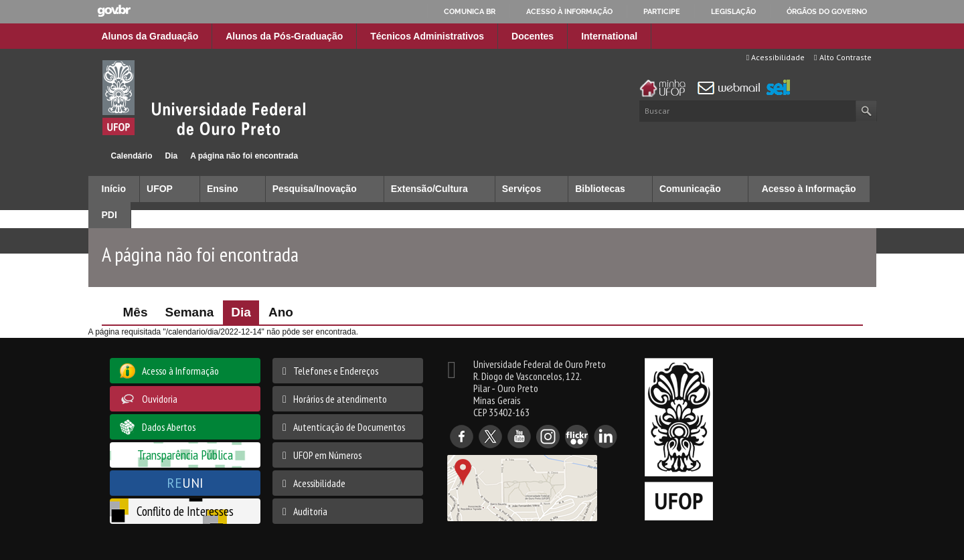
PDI (109, 215)
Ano (281, 312)
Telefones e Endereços (336, 371)
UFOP (160, 189)
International (609, 36)
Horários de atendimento (340, 399)
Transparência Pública (185, 455)
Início (94, 156)
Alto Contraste (842, 57)
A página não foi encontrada (244, 156)
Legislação (733, 11)
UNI (185, 483)
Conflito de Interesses (185, 511)
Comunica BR (470, 11)
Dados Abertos (169, 427)
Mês (136, 312)
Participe (662, 11)
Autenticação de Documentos (349, 427)
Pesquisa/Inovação (315, 189)
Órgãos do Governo (827, 11)
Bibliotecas (600, 189)
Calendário (132, 156)
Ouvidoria (160, 399)
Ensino (223, 189)
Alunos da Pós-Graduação (284, 36)
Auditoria (310, 511)
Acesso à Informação (809, 189)
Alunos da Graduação (150, 36)
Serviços (521, 189)
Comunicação (690, 189)
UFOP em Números (327, 455)
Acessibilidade (776, 57)
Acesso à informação (569, 11)
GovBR (114, 11)
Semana (189, 312)
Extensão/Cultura (429, 189)
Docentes (533, 36)
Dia (172, 156)
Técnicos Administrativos (427, 36)
